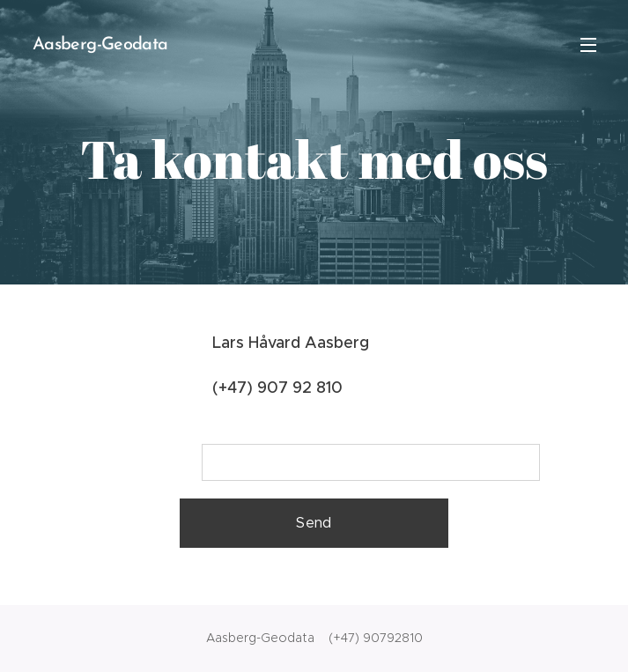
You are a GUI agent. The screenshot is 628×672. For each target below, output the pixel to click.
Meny (588, 45)
